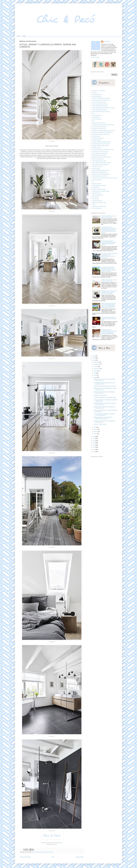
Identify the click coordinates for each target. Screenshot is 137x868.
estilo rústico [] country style (99, 161)
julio (95, 373)
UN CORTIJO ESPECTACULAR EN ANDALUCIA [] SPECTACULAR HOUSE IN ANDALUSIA (109, 256)
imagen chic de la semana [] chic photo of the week (105, 178)
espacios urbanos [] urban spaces (101, 146)
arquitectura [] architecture (99, 91)
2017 (94, 439)
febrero (96, 432)
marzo (96, 429)
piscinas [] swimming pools (99, 189)
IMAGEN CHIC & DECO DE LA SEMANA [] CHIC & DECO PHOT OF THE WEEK (109, 292)
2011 (94, 452)
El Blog (24, 36)
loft (93, 182)
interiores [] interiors (97, 180)
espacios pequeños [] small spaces (101, 144)
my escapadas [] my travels (99, 186)
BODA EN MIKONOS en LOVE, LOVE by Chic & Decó (109, 281)
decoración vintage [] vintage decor (101, 134)
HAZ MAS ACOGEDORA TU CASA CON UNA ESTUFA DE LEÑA (109, 319)
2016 (94, 441)
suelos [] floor (96, 199)
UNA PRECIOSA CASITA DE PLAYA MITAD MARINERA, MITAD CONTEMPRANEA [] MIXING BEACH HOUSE (108, 306)
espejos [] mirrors (97, 148)
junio (95, 375)
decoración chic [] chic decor (99, 127)
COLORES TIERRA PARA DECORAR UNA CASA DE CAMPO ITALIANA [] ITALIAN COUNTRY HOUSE (109, 269)
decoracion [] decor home (99, 123)
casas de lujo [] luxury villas (99, 102)
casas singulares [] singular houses (101, 112)
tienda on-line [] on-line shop (99, 203)
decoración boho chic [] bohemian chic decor (103, 125)
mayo (95, 377)
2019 (94, 360)
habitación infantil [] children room (101, 170)
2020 (94, 358)
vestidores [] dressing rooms (99, 206)
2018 (94, 436)
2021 (94, 356)
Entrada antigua (80, 857)
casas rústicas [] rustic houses (100, 110)
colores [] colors (96, 117)
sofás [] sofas (96, 197)
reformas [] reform (97, 193)
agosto (96, 371)
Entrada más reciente (25, 857)
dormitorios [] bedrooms (98, 138)
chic (93, 113)
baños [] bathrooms (97, 94)
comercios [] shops (97, 119)
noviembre (97, 364)
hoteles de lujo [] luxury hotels (100, 176)
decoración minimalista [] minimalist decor (103, 132)
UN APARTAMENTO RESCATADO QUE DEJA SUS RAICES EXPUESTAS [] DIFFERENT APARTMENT (109, 332)
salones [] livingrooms (98, 195)
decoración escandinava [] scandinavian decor (43, 852)
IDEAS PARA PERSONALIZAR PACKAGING (105, 386)
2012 (94, 450)
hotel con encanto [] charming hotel (101, 174)
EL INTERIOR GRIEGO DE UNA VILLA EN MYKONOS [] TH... (104, 383)
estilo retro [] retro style (98, 159)
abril (95, 427)
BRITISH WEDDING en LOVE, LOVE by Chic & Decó (109, 217)
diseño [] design (96, 136)
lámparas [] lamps (97, 184)
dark (93, 121)
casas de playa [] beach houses (100, 104)
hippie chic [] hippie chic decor (100, 172)
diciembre (96, 362)
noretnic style (96, 187)
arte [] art (94, 93)
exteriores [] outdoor (97, 167)
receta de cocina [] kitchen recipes (101, 191)
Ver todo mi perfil (95, 57)
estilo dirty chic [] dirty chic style (100, 151)
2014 (94, 445)
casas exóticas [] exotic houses (100, 106)
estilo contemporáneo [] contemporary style (103, 149)
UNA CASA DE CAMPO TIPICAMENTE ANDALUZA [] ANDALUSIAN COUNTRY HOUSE (109, 243)
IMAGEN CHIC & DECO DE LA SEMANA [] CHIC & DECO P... (104, 408)
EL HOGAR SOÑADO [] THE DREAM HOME (105, 398)
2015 (94, 443)
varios (94, 204)
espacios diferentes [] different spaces (102, 142)
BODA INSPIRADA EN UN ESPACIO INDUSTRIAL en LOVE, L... (103, 418)
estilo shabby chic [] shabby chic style (102, 163)
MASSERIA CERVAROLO (100, 396)
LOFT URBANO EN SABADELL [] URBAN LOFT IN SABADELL (104, 415)
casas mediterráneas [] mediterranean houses (104, 108)
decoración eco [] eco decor (99, 129)
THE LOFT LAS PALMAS (100, 424)
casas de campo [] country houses (101, 100)
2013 (94, 447)
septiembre (97, 369)
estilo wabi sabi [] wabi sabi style (100, 165)
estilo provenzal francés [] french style (102, 157)
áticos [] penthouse (97, 208)
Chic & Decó (107, 41)
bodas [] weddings (97, 96)
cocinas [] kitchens (97, 115)
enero (95, 434)
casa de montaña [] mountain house (101, 98)
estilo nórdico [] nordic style (99, 155)
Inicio (18, 36)
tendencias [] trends (97, 201)
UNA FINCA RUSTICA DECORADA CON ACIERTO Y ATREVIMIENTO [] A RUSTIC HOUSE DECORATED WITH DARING (109, 230)
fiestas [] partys (96, 168)
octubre (96, 366)
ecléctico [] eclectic (97, 140)
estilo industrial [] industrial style (100, 153)
